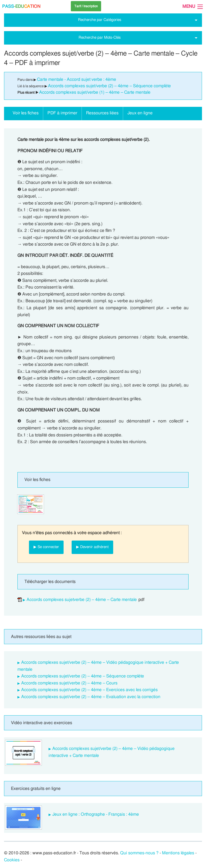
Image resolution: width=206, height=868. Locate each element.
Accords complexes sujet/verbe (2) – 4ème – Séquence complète (109, 86)
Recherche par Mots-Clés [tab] (100, 37)
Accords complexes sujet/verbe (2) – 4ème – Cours (69, 683)
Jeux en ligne (140, 113)
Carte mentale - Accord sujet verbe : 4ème (77, 79)
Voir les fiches (26, 113)
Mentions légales (178, 853)
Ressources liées (102, 113)
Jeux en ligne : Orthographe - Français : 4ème (96, 814)
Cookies (12, 860)
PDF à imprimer (62, 113)
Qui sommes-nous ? (139, 853)
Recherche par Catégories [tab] (100, 20)
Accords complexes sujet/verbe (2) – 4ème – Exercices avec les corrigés (89, 690)
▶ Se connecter (46, 547)
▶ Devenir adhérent (92, 547)
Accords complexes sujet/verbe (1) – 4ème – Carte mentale (95, 92)
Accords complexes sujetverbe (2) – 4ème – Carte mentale (82, 600)
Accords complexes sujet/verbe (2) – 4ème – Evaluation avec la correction (91, 697)
